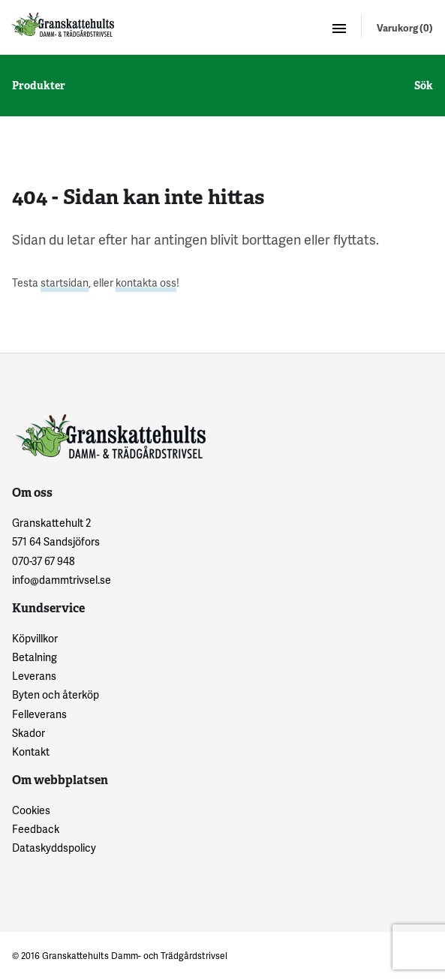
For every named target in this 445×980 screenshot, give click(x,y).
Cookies (31, 810)
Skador (29, 733)
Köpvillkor (35, 638)
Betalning (35, 657)
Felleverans (39, 714)
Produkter (39, 86)
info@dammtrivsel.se (62, 580)
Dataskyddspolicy (54, 848)
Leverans (34, 676)
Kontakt (31, 752)
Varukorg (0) (405, 28)
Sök (424, 86)
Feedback (36, 829)
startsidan (65, 283)
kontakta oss (146, 283)
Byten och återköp (56, 694)
